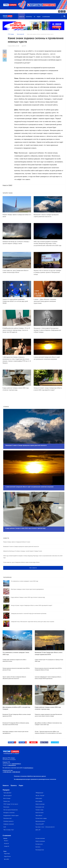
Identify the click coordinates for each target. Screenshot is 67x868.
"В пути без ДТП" (40, 814)
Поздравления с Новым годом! (11, 806)
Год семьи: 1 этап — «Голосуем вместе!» (45, 817)
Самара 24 (7, 837)
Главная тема (7, 792)
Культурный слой (40, 797)
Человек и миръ (39, 800)
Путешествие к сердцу (41, 809)
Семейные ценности (8, 812)
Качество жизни (39, 803)
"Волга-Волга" (39, 806)
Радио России (7, 847)
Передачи (6, 780)
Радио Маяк (7, 844)
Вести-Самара (7, 789)
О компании (46, 17)
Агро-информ (39, 792)
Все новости (33, 558)
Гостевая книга (39, 834)
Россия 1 (6, 831)
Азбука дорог (39, 789)
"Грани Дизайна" (7, 783)
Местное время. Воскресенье (11, 800)
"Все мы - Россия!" (40, 786)
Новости (22, 17)
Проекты (14, 776)
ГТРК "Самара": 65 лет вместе (11, 794)
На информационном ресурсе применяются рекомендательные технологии (35, 770)
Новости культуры (40, 794)
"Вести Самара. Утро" (9, 820)
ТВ (34, 17)
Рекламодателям (40, 840)
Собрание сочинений (9, 814)
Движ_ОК (38, 820)
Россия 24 (6, 834)
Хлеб (5, 817)
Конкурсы (29, 17)
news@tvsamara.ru (16, 754)
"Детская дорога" (8, 786)
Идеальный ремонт (40, 812)
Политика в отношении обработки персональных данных (30, 767)
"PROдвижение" (39, 783)
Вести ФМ (6, 850)
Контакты (38, 837)
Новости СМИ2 (7, 185)
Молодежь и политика (9, 803)
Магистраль (6, 797)
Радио (39, 17)
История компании (40, 829)
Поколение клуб (7, 809)
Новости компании (40, 832)
